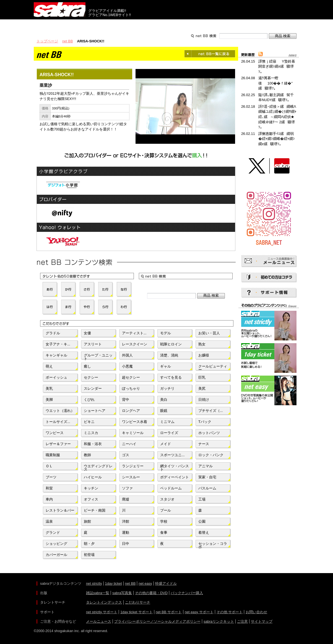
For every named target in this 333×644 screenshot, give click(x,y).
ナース (204, 444)
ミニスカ (91, 433)
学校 (164, 521)
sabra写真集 (122, 593)
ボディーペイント (175, 477)
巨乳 (202, 377)
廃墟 (126, 499)
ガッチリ (167, 388)
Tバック (205, 422)
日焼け (204, 400)
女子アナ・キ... (58, 344)
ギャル (166, 366)
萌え (49, 366)
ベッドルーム (171, 488)
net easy (145, 583)
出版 (60, 24)
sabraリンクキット (219, 621)
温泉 (49, 521)
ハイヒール (93, 477)
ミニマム (167, 422)
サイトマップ (262, 621)
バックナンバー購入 (187, 593)
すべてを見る (171, 377)
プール (166, 510)
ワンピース (55, 433)
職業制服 (53, 455)
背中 (126, 400)
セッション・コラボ (213, 545)
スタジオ (167, 499)
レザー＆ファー (58, 444)
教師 (87, 455)
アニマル (205, 466)
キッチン (91, 488)
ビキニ (89, 422)
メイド (166, 444)
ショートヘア (95, 411)
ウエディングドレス (98, 467)
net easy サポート (199, 612)
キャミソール (133, 433)
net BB (67, 41)
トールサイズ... (58, 422)
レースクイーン (135, 344)
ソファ (127, 488)
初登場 (89, 555)
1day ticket (114, 583)
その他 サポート (230, 612)
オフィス (91, 499)
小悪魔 (127, 366)
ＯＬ (49, 466)
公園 (202, 521)
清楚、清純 (169, 355)
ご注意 (242, 621)
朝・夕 (89, 544)
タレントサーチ (166, 24)
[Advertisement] (269, 432)
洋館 (126, 521)
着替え (204, 533)
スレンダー (93, 388)
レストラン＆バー (60, 510)
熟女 (202, 344)
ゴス (126, 455)
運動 (126, 533)
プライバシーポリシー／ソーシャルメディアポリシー (157, 621)
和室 (49, 488)
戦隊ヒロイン (171, 344)
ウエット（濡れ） (60, 411)
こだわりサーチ (138, 602)
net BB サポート (169, 612)
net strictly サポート (102, 612)
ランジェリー (133, 466)
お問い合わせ (256, 612)
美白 (164, 400)
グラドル (53, 333)
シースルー (131, 477)
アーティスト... (134, 333)
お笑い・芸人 (209, 333)
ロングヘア (131, 411)
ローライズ (169, 433)
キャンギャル (56, 355)
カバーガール (56, 555)
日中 (126, 544)
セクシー (91, 377)
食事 (164, 533)
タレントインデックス (104, 602)
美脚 (49, 400)
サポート (220, 24)
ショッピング (56, 544)
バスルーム (207, 488)
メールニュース (99, 621)
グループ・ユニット (98, 356)
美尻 (202, 388)
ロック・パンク (211, 455)
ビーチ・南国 (95, 510)
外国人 (127, 355)
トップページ (47, 41)
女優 (87, 333)
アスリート (93, 344)
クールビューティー (213, 368)
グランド (53, 533)
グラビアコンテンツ (113, 24)
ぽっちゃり (131, 388)
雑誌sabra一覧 (98, 593)
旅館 (87, 521)
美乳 (49, 388)
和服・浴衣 (93, 444)
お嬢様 (204, 355)
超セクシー (131, 377)
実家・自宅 (207, 477)
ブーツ (51, 477)
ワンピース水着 (135, 422)
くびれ (89, 400)
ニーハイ (129, 444)
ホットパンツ (209, 433)
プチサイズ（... (211, 411)
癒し (87, 366)
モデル (166, 333)
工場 (202, 499)
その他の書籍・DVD (151, 593)
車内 (49, 499)
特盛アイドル (166, 583)
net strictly (94, 583)
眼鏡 (164, 411)
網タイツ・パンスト (175, 467)
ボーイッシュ (56, 377)
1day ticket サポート (136, 612)
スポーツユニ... (172, 455)
